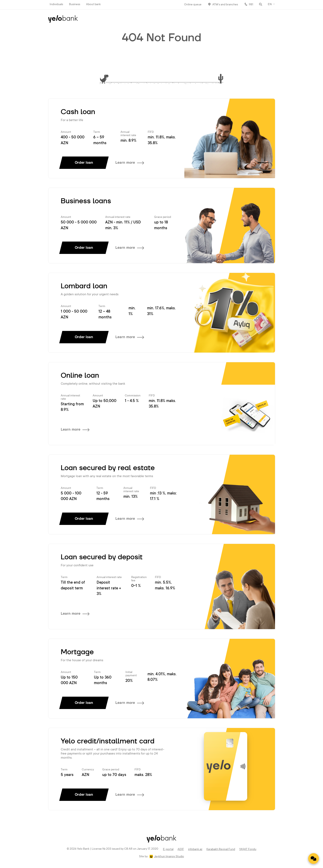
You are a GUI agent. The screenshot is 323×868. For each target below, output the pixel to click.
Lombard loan (84, 286)
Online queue (193, 5)
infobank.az (195, 849)
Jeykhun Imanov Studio (169, 857)
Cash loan (78, 112)
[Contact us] (314, 859)
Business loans (86, 201)
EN (270, 5)
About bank (93, 5)
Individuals (56, 5)
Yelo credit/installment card (108, 741)
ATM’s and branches (225, 5)
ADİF (181, 849)
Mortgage (77, 652)
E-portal (168, 849)
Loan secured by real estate (108, 468)
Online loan (80, 376)
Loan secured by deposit (102, 557)
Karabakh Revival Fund (221, 849)
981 (251, 5)
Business (75, 5)
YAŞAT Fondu (248, 849)
